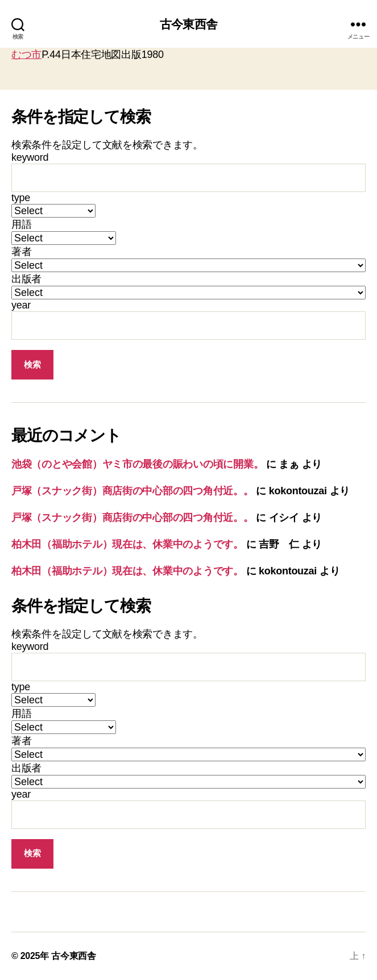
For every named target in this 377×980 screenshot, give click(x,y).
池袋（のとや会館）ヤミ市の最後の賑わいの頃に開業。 (137, 464)
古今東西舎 (188, 24)
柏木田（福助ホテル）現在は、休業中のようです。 (127, 544)
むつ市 (26, 55)
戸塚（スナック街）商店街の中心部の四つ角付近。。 (132, 491)
